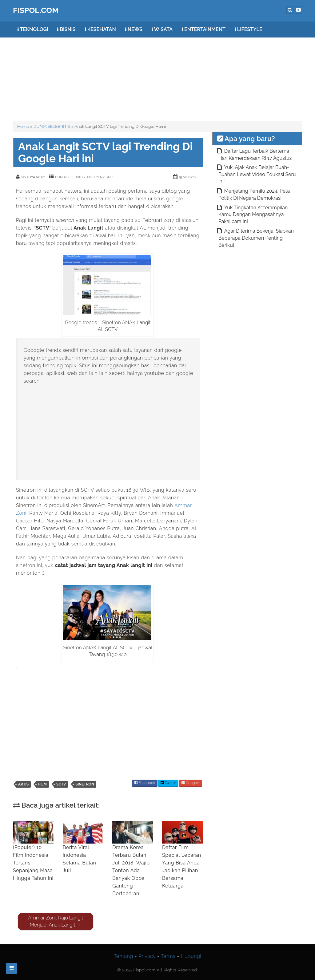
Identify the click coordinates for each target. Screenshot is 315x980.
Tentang (124, 956)
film (42, 784)
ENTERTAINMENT (205, 29)
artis (23, 784)
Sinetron (85, 784)
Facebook (145, 783)
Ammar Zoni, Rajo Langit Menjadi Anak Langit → (56, 921)
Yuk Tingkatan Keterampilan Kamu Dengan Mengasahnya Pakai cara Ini (253, 215)
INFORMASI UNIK (100, 177)
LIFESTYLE (250, 29)
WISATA (163, 29)
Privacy (147, 956)
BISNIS (68, 29)
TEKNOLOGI (34, 29)
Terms (168, 956)
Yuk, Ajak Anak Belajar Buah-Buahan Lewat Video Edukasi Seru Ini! (257, 174)
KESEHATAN (102, 29)
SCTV (61, 784)
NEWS (135, 29)
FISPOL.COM (36, 10)
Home (23, 126)
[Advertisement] (162, 76)
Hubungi (191, 956)
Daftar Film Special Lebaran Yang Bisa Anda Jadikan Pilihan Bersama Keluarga (182, 855)
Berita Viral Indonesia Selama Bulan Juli (83, 847)
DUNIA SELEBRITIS (52, 126)
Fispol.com (144, 970)
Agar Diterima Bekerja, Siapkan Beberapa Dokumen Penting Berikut (256, 238)
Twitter (168, 783)
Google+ (190, 783)
